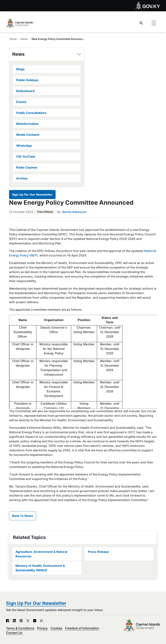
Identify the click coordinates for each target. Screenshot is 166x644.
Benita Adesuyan (75, 212)
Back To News (23, 516)
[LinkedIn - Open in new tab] (14, 621)
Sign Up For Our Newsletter (32, 195)
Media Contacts (28, 135)
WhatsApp (24, 146)
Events (21, 102)
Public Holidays (27, 80)
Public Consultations (31, 113)
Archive (22, 178)
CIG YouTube (26, 156)
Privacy (42, 628)
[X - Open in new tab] (28, 621)
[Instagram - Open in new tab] (21, 621)
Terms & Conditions (20, 628)
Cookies (56, 628)
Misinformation (27, 124)
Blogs (20, 69)
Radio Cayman (27, 167)
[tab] (47, 54)
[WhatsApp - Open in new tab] (41, 621)
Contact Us (14, 633)
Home (24, 39)
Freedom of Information (82, 628)
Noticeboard (25, 91)
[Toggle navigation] (154, 23)
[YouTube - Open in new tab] (35, 621)
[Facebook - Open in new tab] (8, 621)
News (18, 54)
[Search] (141, 23)
